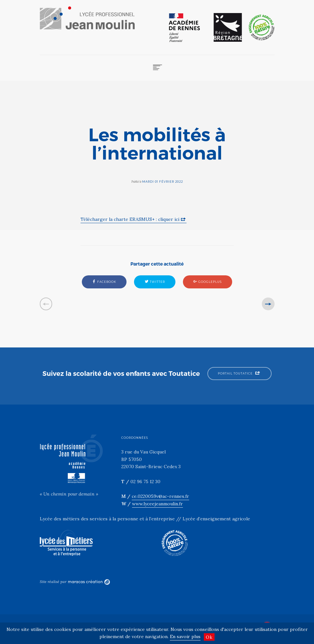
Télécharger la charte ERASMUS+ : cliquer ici (130, 219)
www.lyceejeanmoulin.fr (157, 504)
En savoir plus (185, 636)
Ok (209, 637)
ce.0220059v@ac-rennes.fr (160, 496)
